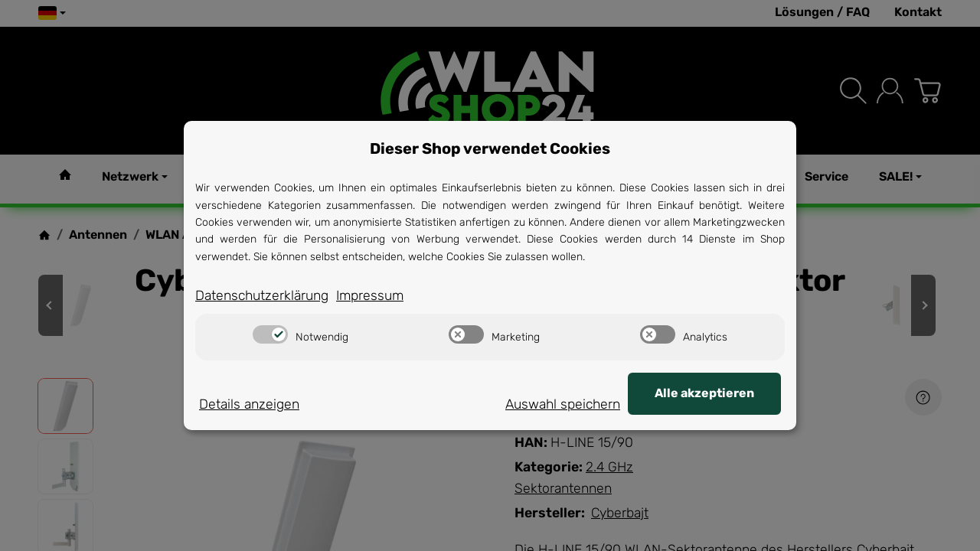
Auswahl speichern (563, 404)
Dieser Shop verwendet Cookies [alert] (490, 148)
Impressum (370, 295)
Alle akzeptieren (704, 393)
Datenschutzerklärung (262, 295)
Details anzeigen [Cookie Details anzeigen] (249, 404)
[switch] (270, 334)
